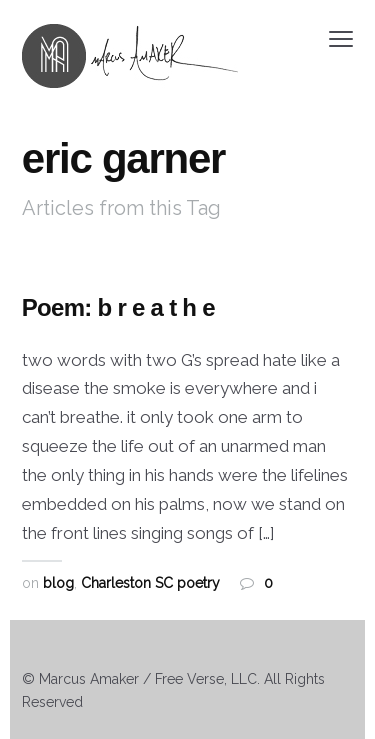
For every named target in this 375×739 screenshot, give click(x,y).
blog (58, 583)
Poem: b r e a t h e (118, 307)
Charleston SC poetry (150, 583)
